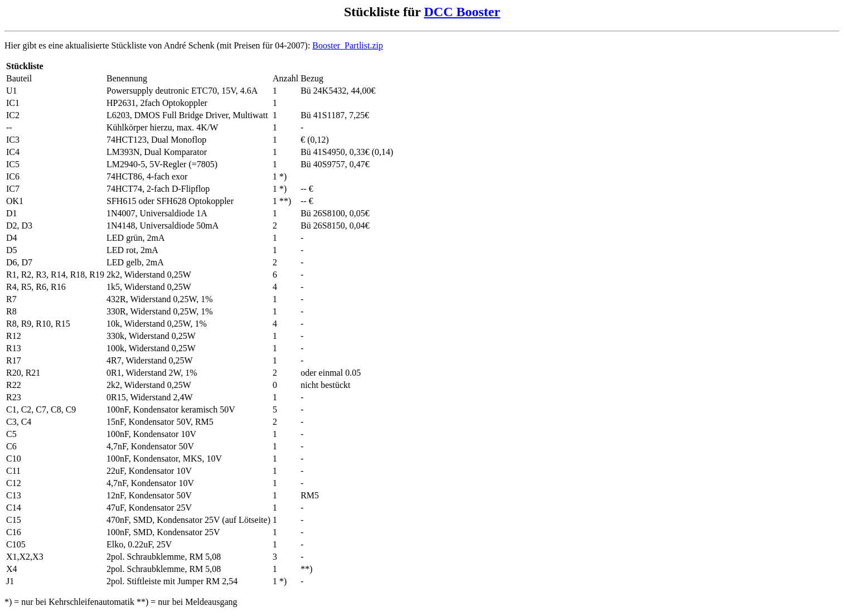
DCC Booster (462, 12)
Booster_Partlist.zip (348, 45)
